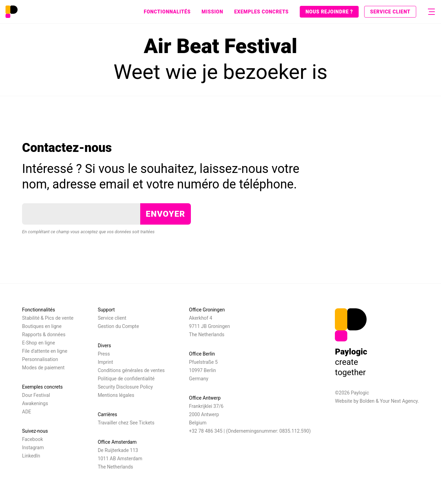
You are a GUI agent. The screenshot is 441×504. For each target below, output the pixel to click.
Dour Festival (36, 395)
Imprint (105, 362)
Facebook (33, 439)
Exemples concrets (261, 12)
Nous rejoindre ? (329, 12)
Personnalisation (40, 359)
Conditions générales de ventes (131, 370)
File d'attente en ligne (45, 351)
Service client (390, 12)
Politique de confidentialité (126, 379)
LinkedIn (31, 456)
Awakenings (35, 403)
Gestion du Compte (119, 326)
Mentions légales (116, 395)
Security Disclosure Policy (125, 387)
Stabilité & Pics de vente (48, 318)
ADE (27, 412)
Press (104, 354)
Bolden (367, 401)
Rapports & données (44, 335)
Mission (212, 12)
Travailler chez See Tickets (126, 423)
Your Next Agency (399, 401)
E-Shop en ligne (39, 343)
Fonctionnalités (167, 12)
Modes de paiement (43, 368)
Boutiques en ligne (42, 326)
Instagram (33, 448)
